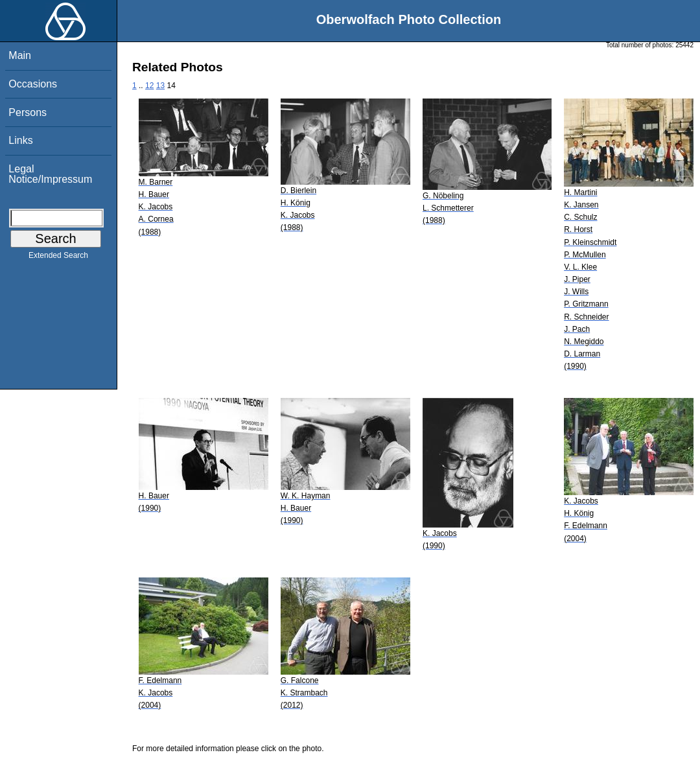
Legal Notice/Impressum (50, 174)
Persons (28, 112)
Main (20, 55)
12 (149, 86)
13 (160, 86)
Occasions (33, 84)
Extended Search (58, 258)
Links (20, 140)
